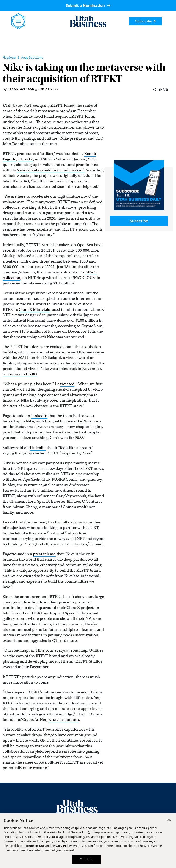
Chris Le (26, 159)
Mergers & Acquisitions (23, 58)
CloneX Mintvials (34, 309)
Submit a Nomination (88, 5)
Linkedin (38, 448)
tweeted (67, 384)
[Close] (169, 820)
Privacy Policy (62, 846)
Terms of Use (35, 846)
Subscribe (145, 21)
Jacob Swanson (21, 89)
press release (44, 554)
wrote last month (64, 720)
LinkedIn (39, 416)
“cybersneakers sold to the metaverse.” (51, 170)
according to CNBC (20, 374)
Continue (87, 859)
